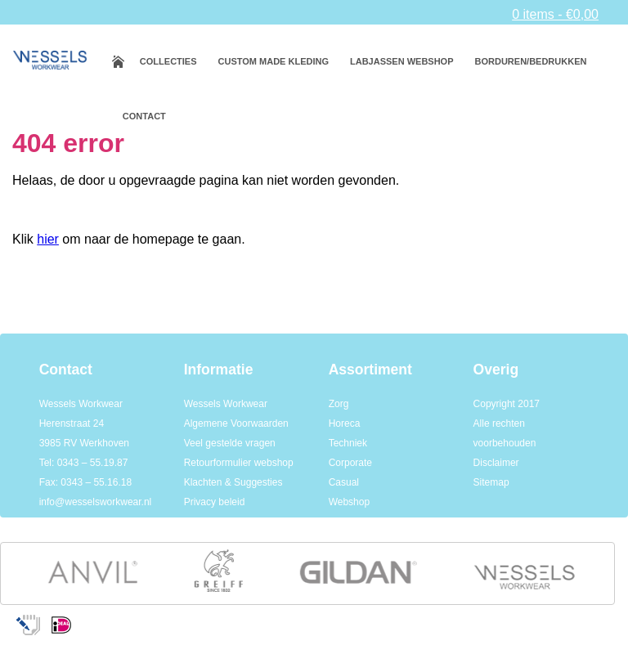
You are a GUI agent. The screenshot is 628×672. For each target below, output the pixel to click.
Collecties (168, 61)
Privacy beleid (215, 502)
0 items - (555, 14)
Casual (344, 482)
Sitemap (491, 482)
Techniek (348, 443)
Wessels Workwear (226, 404)
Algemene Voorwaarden (236, 423)
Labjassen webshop (402, 61)
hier (48, 239)
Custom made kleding (274, 61)
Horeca (345, 423)
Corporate (350, 463)
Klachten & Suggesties (233, 482)
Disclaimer (496, 463)
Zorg (339, 404)
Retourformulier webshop (239, 463)
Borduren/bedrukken (531, 61)
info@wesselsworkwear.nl (96, 502)
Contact (144, 116)
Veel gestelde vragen (230, 443)
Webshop (349, 502)
